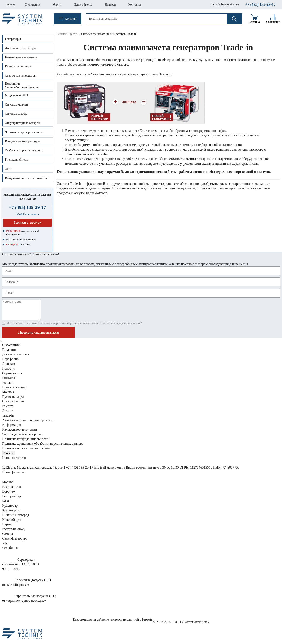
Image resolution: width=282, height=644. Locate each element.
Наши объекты (83, 5)
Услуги (57, 5)
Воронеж (9, 495)
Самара (7, 538)
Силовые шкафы (16, 114)
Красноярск (11, 514)
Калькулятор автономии (20, 433)
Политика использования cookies (26, 452)
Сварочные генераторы (21, 76)
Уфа (5, 547)
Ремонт (7, 410)
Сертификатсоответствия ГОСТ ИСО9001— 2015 (21, 568)
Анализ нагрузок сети (28, 424)
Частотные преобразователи (24, 132)
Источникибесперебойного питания (22, 85)
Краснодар (10, 509)
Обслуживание (13, 405)
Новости (8, 372)
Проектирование (14, 391)
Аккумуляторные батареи (22, 123)
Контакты (135, 5)
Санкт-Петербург (15, 542)
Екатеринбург (12, 500)
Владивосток (12, 491)
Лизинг (7, 414)
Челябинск (10, 552)
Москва (11, 4)
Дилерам (111, 5)
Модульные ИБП (16, 95)
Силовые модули (16, 104)
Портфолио (10, 363)
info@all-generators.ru (225, 4)
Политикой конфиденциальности (120, 327)
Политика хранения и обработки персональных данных (42, 447)
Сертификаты (12, 377)
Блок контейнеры (17, 160)
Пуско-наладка (13, 400)
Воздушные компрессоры (22, 141)
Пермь (7, 528)
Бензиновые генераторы (21, 57)
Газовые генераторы (19, 66)
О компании (32, 5)
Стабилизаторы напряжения (24, 150)
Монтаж (8, 396)
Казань (7, 505)
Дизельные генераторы (21, 48)
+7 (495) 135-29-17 (260, 4)
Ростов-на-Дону (14, 533)
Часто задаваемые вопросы (22, 438)
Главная (62, 34)
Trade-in (8, 419)
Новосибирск (12, 523)
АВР (8, 169)
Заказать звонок (27, 222)
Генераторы (13, 39)
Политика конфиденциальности (25, 443)
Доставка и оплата (16, 358)
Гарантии (9, 353)
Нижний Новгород (16, 519)
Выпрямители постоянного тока (27, 178)
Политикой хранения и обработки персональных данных (60, 327)
